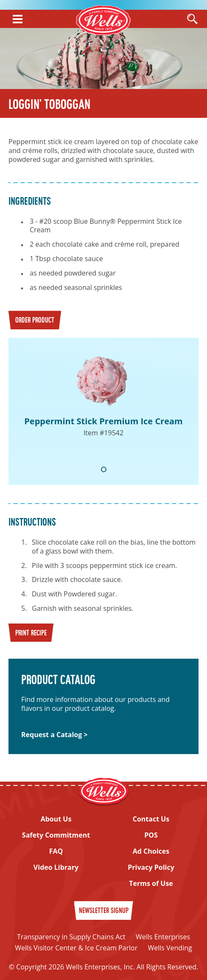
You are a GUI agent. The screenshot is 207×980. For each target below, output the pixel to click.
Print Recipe (31, 633)
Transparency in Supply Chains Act (71, 937)
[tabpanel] (103, 411)
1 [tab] (104, 469)
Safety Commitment (56, 835)
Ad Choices (151, 851)
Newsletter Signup (104, 911)
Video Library (56, 867)
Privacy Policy (151, 867)
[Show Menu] (18, 19)
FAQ (56, 851)
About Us (56, 819)
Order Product (35, 321)
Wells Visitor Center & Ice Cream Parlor (76, 948)
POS (151, 835)
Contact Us (151, 819)
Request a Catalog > (55, 735)
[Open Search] (192, 19)
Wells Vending (170, 948)
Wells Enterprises (163, 937)
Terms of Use (151, 884)
